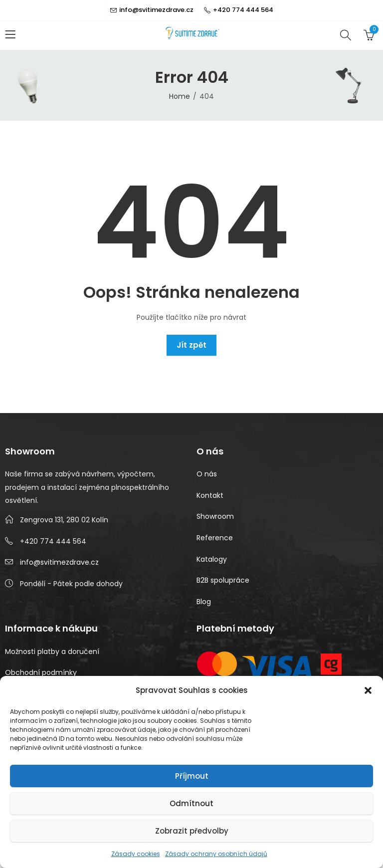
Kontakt (210, 495)
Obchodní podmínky (41, 672)
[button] (368, 690)
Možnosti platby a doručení (52, 651)
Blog (204, 602)
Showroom (215, 516)
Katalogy (212, 559)
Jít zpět (191, 345)
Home (180, 96)
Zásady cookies (136, 854)
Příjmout (192, 776)
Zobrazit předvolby (192, 831)
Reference (215, 538)
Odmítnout (191, 803)
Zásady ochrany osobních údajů (216, 854)
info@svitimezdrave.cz (59, 562)
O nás (207, 474)
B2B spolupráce (223, 580)
